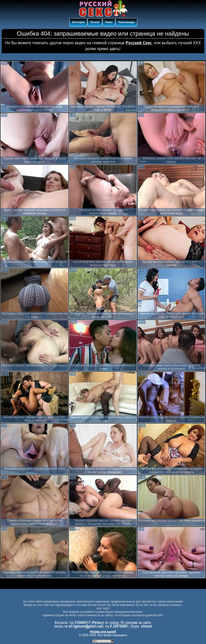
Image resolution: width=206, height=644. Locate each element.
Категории (78, 22)
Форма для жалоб (103, 632)
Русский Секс (139, 43)
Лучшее (95, 22)
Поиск (109, 22)
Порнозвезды (127, 22)
